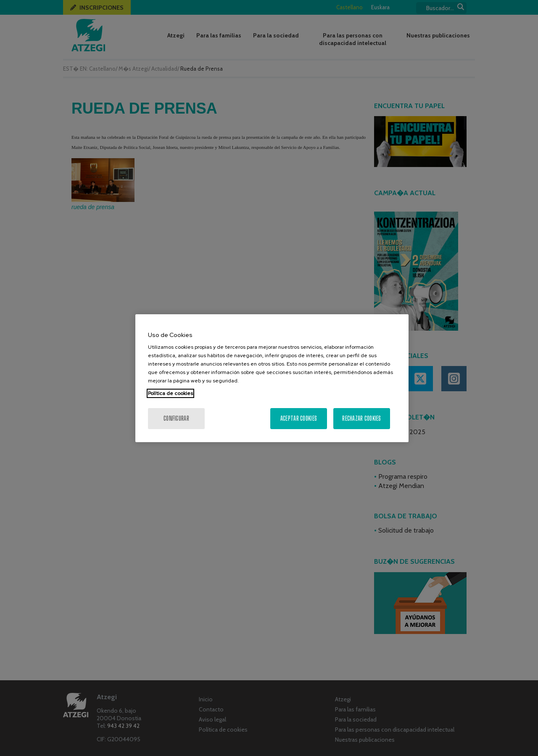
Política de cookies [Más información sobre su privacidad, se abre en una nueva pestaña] (170, 393)
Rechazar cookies (361, 418)
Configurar (176, 418)
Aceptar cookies (299, 418)
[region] (272, 378)
